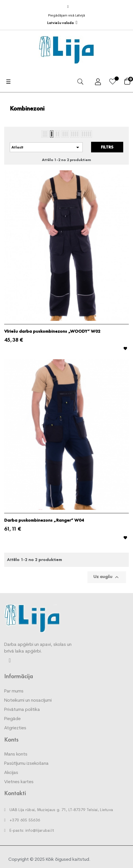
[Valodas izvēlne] (62, 23)
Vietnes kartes (19, 782)
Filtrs (107, 147)
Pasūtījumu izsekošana (26, 764)
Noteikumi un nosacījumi (28, 701)
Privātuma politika (22, 710)
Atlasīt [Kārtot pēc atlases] (46, 147)
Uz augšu (107, 577)
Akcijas (11, 773)
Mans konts (16, 754)
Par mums (14, 691)
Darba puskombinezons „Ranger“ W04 (44, 520)
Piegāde (12, 719)
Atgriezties (15, 728)
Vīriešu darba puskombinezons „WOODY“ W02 (52, 331)
